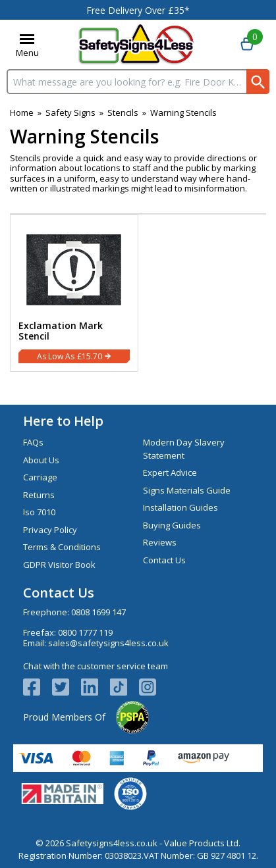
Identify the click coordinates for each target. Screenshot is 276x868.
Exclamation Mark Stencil (61, 331)
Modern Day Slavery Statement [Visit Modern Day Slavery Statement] (184, 449)
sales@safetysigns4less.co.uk (108, 643)
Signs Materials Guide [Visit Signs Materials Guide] (187, 490)
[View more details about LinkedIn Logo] (96, 687)
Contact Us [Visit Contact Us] (164, 560)
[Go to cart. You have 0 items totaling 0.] (247, 45)
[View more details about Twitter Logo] (67, 687)
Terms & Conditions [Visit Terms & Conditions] (62, 547)
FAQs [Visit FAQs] (33, 442)
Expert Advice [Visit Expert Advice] (170, 472)
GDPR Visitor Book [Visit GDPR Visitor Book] (59, 565)
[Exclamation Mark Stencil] (74, 293)
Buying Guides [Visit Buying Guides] (172, 525)
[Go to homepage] (136, 44)
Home (22, 113)
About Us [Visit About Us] (41, 460)
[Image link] (124, 687)
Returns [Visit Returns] (39, 495)
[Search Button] (258, 82)
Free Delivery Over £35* (138, 10)
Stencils (123, 113)
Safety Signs (70, 113)
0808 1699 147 (98, 612)
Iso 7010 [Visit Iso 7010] (39, 512)
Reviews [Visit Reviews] (160, 542)
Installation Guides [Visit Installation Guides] (180, 507)
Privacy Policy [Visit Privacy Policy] (50, 530)
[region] (74, 267)
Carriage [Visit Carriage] (40, 477)
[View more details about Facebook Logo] (38, 687)
